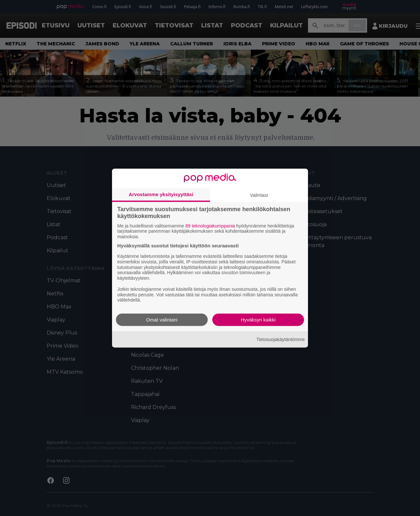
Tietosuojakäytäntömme (281, 339)
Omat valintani (162, 320)
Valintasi (259, 195)
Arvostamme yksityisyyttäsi (161, 194)
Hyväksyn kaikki (258, 320)
